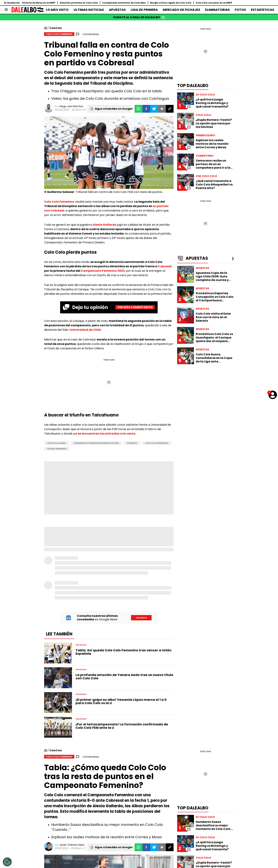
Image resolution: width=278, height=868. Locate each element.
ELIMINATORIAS (217, 10)
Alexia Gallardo (105, 225)
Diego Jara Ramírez (71, 106)
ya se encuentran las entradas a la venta (104, 434)
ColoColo (56, 28)
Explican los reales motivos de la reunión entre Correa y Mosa (106, 837)
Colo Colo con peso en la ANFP (214, 3)
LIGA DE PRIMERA (144, 10)
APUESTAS (117, 10)
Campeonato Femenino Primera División (96, 443)
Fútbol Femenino (57, 449)
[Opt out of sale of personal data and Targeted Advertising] (7, 862)
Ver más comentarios (135, 307)
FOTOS (240, 10)
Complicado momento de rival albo (124, 3)
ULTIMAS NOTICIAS (89, 10)
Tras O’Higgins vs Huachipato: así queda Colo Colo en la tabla (107, 91)
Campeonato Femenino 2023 (103, 271)
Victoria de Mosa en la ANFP (39, 3)
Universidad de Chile (85, 330)
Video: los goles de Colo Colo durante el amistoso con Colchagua (110, 98)
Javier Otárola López (72, 845)
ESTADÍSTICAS (262, 10)
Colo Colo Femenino (59, 202)
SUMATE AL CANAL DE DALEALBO (139, 17)
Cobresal (165, 266)
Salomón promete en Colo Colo (79, 3)
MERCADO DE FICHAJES (181, 10)
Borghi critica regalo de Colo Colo (171, 3)
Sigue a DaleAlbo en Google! (114, 109)
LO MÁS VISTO (57, 10)
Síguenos (141, 618)
